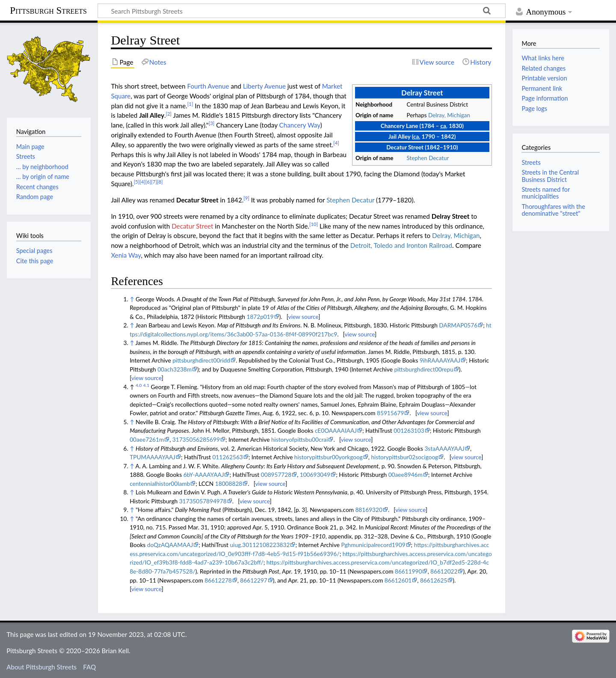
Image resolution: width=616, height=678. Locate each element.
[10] (314, 224)
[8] (160, 182)
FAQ (89, 667)
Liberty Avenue (264, 86)
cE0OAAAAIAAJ (336, 430)
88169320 (369, 510)
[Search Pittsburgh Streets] (302, 11)
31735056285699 (196, 439)
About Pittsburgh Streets (41, 667)
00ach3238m (175, 369)
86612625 (434, 580)
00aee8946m (406, 474)
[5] (137, 182)
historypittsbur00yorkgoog (329, 457)
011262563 (227, 457)
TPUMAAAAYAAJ (153, 457)
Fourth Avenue (208, 86)
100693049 (315, 474)
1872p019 (260, 317)
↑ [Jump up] (132, 299)
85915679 (390, 413)
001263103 (409, 430)
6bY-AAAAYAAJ (204, 474)
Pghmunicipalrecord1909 (373, 545)
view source (304, 317)
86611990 (408, 571)
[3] (212, 123)
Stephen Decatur (428, 158)
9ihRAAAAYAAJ (440, 360)
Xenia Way (126, 255)
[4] (336, 143)
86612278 (218, 580)
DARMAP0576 (458, 325)
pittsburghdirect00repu (423, 369)
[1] (190, 104)
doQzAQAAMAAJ (170, 545)
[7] (154, 182)
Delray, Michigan (449, 115)
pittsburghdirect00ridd (201, 360)
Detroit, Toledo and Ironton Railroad (401, 245)
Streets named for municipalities (545, 193)
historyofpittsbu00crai (300, 439)
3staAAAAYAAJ (444, 448)
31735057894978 (203, 501)
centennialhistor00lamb (160, 483)
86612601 (398, 580)
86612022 (444, 571)
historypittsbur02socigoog (404, 457)
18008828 (229, 483)
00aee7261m (147, 439)
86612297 (253, 580)
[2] (169, 114)
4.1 (146, 385)
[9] (246, 198)
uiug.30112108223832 (260, 545)
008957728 (276, 474)
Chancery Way (300, 125)
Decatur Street (192, 226)
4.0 (139, 385)
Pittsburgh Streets (48, 11)
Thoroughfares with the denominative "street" (553, 210)
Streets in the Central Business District (550, 176)
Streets (531, 162)
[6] (148, 182)
